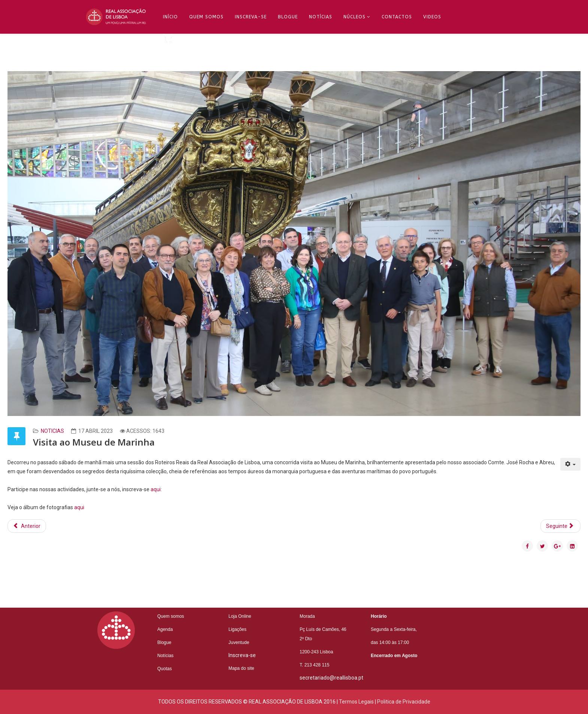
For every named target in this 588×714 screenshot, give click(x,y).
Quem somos (171, 616)
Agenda (165, 629)
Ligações (237, 629)
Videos (432, 17)
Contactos (397, 17)
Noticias (52, 431)
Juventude (239, 642)
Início (170, 17)
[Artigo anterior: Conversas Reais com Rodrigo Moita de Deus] (27, 526)
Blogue (288, 17)
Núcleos (354, 17)
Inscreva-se (251, 17)
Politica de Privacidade (404, 702)
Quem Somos (206, 17)
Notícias (321, 17)
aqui (156, 489)
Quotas (165, 669)
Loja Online (240, 616)
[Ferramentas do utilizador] (571, 464)
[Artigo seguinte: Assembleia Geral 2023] (561, 526)
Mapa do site (241, 668)
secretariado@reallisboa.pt (331, 678)
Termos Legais (356, 702)
